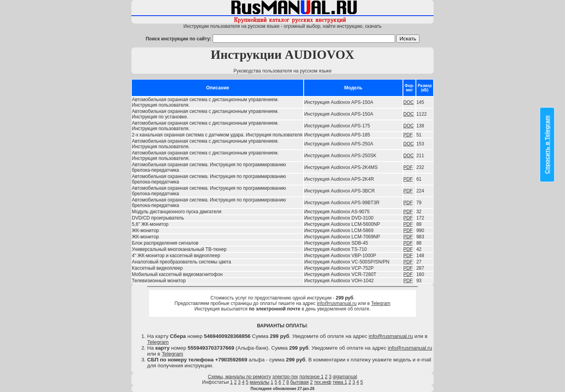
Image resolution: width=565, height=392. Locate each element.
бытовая (300, 382)
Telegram (381, 303)
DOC (409, 102)
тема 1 (340, 382)
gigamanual (345, 377)
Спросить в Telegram (547, 145)
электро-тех (285, 377)
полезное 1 (312, 377)
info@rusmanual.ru (337, 303)
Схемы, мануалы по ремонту (240, 377)
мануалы (260, 382)
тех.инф (323, 382)
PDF (408, 135)
